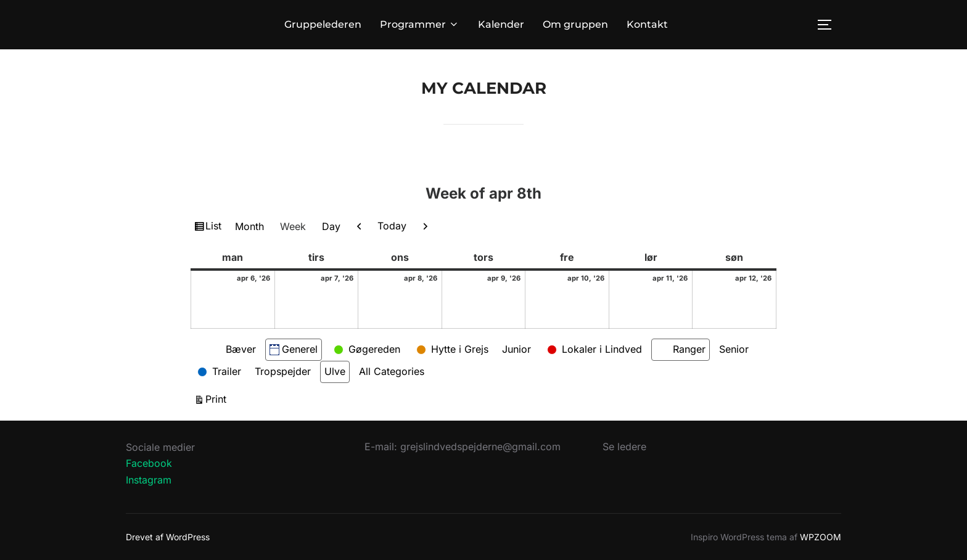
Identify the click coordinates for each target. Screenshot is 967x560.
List (215, 228)
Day (331, 226)
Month (249, 226)
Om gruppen (575, 24)
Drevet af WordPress (168, 537)
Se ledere (624, 447)
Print (218, 398)
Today (392, 226)
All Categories (392, 371)
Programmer (420, 24)
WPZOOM (821, 537)
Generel (294, 349)
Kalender (501, 24)
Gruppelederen (323, 24)
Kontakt (647, 24)
